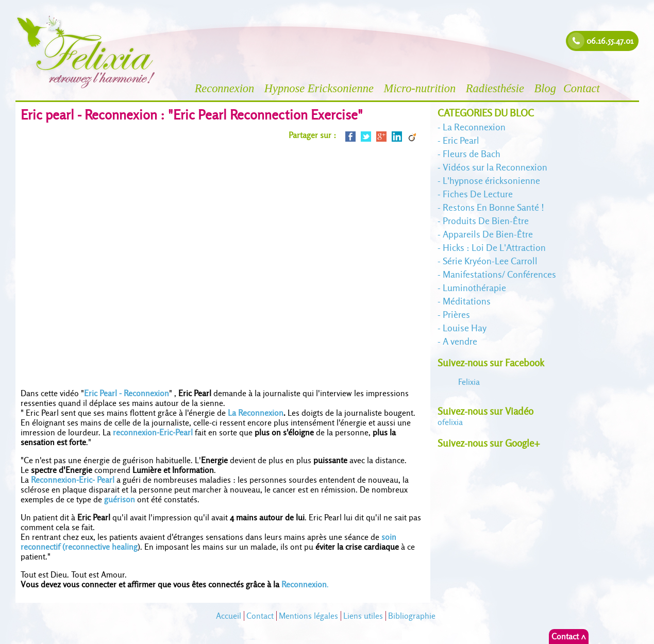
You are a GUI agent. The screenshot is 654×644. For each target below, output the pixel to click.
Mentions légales (308, 616)
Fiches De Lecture (478, 194)
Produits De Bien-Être (486, 221)
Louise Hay (465, 328)
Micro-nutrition (421, 88)
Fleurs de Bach (472, 154)
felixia (450, 422)
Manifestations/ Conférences (499, 274)
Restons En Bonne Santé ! (493, 207)
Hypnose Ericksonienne (321, 88)
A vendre (460, 341)
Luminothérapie (474, 288)
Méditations (467, 301)
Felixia (469, 382)
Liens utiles (363, 616)
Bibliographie (412, 616)
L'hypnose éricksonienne (491, 181)
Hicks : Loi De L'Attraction (494, 248)
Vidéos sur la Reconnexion (495, 167)
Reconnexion (226, 88)
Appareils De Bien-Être (488, 234)
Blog (545, 88)
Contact (583, 88)
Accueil (229, 616)
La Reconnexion (256, 413)
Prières (456, 315)
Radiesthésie (497, 88)
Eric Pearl (461, 140)
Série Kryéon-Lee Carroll (490, 261)
